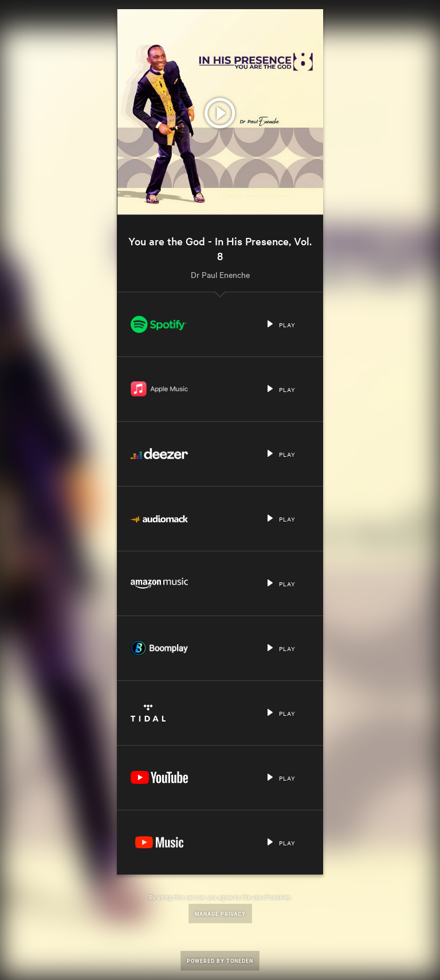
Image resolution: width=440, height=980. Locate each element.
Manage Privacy (220, 913)
